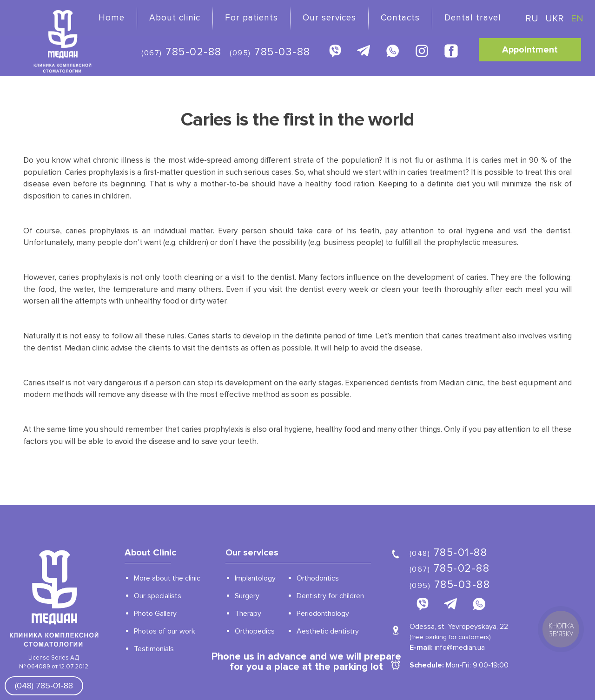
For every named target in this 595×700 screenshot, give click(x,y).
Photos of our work (165, 631)
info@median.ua (460, 647)
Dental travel (473, 18)
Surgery (247, 596)
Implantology (255, 578)
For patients (251, 18)
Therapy (248, 614)
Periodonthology (323, 614)
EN (577, 19)
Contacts (400, 18)
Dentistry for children (330, 596)
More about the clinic (167, 578)
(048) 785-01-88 (44, 686)
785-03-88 (270, 52)
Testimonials (154, 649)
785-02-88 (182, 52)
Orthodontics (318, 578)
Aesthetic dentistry (328, 631)
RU (533, 19)
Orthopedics (255, 631)
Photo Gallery (155, 614)
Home (112, 18)
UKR (556, 19)
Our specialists (158, 596)
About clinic (175, 18)
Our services (329, 18)
